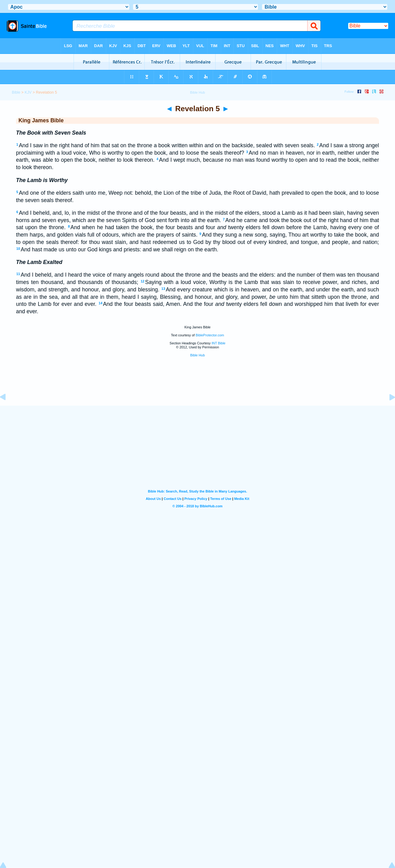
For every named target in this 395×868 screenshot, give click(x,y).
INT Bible (218, 343)
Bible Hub (198, 355)
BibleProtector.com (210, 335)
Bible (16, 92)
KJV (28, 92)
